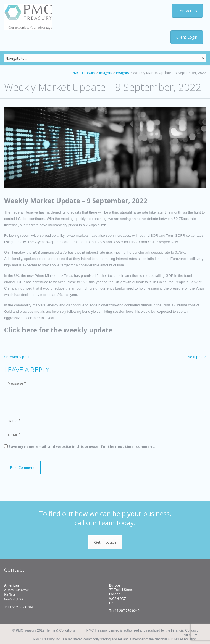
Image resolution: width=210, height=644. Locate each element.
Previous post (17, 357)
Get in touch (105, 542)
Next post (197, 357)
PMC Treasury (84, 73)
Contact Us (187, 11)
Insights (106, 73)
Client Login (187, 37)
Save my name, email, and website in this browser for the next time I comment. (82, 446)
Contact (14, 570)
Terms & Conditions (61, 630)
